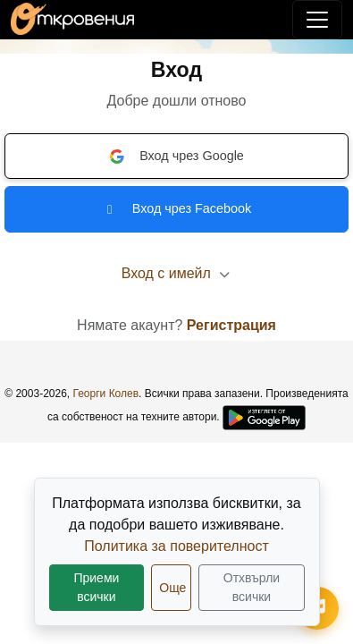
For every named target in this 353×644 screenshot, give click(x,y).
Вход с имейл (177, 273)
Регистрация (231, 325)
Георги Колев (106, 394)
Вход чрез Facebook (177, 208)
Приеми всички (96, 587)
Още (172, 588)
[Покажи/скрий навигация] (317, 20)
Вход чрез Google (176, 157)
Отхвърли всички (252, 587)
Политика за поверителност (176, 546)
